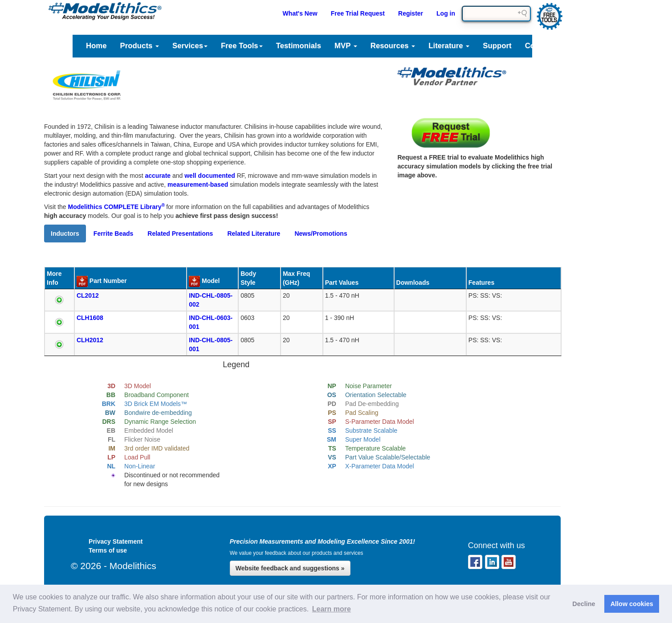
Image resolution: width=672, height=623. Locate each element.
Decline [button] (584, 604)
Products (140, 46)
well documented (210, 176)
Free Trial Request (358, 13)
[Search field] (496, 14)
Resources (393, 46)
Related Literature (254, 234)
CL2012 (88, 295)
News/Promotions (321, 234)
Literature (449, 46)
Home (96, 46)
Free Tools (242, 46)
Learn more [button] (332, 609)
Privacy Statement (116, 541)
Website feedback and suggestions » (290, 568)
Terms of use (108, 550)
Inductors (65, 234)
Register (411, 13)
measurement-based (198, 184)
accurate (158, 176)
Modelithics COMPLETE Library (117, 207)
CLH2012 (90, 340)
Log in (446, 13)
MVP (346, 46)
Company (545, 46)
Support (497, 46)
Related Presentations (180, 234)
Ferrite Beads (113, 234)
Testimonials (299, 46)
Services (190, 46)
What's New (300, 13)
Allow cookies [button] (632, 604)
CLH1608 (90, 318)
